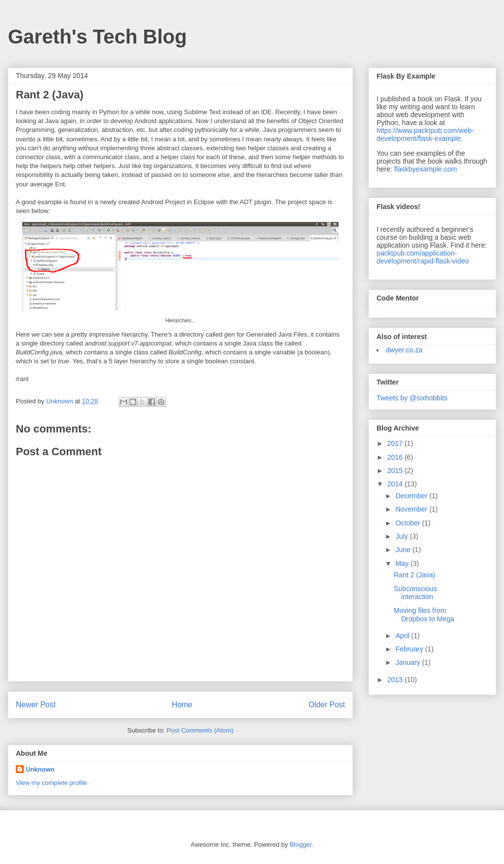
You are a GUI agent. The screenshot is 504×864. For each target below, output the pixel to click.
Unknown (40, 769)
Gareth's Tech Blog (97, 37)
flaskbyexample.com (426, 169)
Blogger (300, 844)
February (410, 649)
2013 (396, 680)
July (402, 536)
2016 (396, 457)
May (403, 563)
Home (182, 705)
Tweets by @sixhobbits (412, 398)
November (412, 509)
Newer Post (36, 705)
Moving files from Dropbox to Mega (424, 615)
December (412, 496)
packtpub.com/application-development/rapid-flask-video (423, 257)
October (409, 523)
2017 (396, 443)
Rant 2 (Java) (415, 575)
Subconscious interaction (415, 593)
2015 (396, 471)
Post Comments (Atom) (200, 730)
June (404, 550)
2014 (396, 484)
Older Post (327, 705)
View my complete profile (51, 783)
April (403, 636)
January (409, 662)
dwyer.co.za (404, 350)
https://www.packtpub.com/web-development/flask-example (425, 134)
